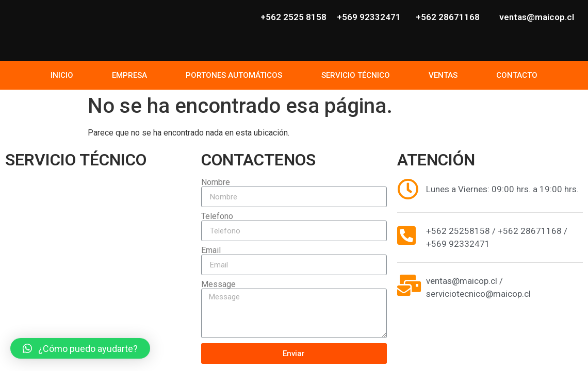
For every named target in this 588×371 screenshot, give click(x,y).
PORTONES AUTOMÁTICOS (234, 75)
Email (211, 250)
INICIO (62, 75)
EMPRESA (129, 75)
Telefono (217, 216)
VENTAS (443, 75)
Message (218, 284)
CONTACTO (517, 75)
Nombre (216, 182)
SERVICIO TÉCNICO (356, 75)
